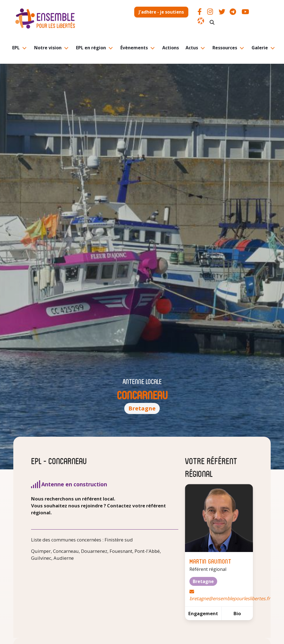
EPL (16, 48)
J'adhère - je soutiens (161, 12)
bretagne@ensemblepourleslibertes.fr (230, 598)
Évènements (134, 48)
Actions (171, 48)
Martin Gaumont (210, 561)
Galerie (260, 48)
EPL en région (91, 48)
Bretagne (142, 408)
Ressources (225, 48)
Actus (192, 48)
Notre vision (48, 48)
